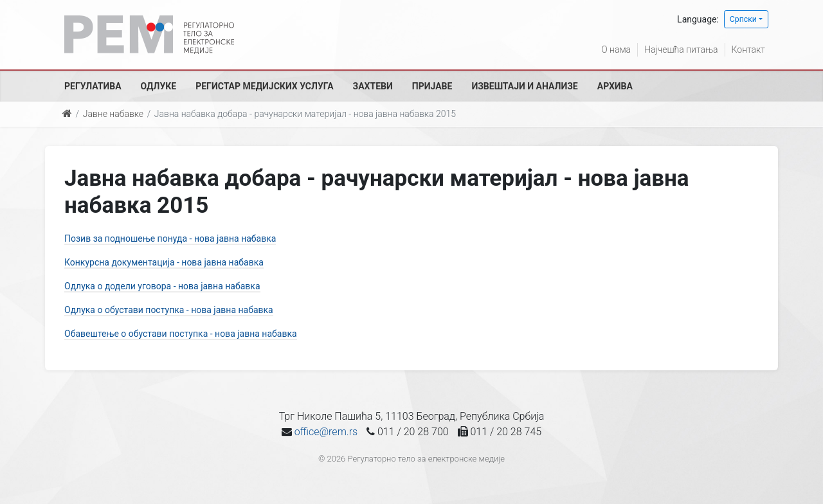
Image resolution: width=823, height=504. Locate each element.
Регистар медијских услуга (264, 86)
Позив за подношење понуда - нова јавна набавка (170, 239)
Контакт (748, 50)
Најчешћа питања (681, 50)
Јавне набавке (113, 114)
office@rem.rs (326, 432)
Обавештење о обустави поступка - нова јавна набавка (181, 334)
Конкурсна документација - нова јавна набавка (164, 262)
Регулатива (93, 86)
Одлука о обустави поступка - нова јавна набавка (169, 310)
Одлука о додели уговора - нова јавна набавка (162, 286)
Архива (615, 86)
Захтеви (373, 86)
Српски (743, 19)
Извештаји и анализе (524, 86)
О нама (616, 50)
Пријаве (432, 86)
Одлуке (159, 86)
